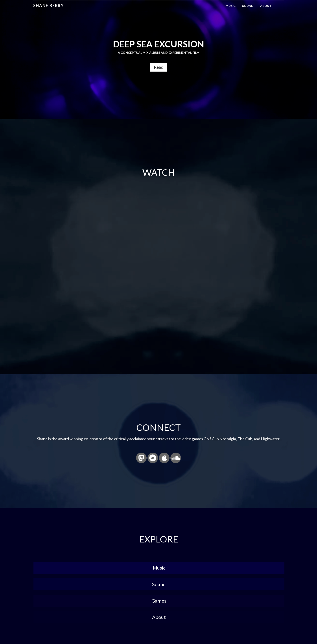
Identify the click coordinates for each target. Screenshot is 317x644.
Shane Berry (48, 6)
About (266, 6)
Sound (248, 6)
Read (158, 68)
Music (231, 6)
